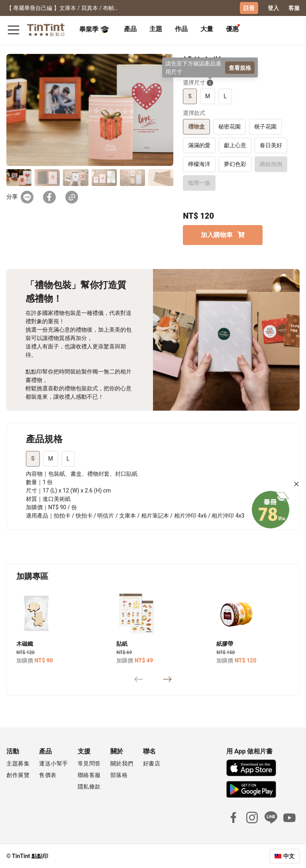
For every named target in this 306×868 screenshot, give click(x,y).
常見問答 (89, 763)
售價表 (48, 775)
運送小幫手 (54, 763)
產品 (130, 29)
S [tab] (33, 458)
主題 (156, 29)
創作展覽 (18, 775)
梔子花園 (265, 126)
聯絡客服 (89, 775)
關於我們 (122, 763)
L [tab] (68, 458)
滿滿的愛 (199, 145)
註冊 (249, 8)
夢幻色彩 (235, 164)
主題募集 (18, 763)
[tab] (130, 30)
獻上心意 (235, 145)
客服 (294, 8)
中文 (289, 856)
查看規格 (240, 67)
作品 (181, 29)
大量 (207, 29)
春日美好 (271, 145)
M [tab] (51, 458)
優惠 (232, 29)
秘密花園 (229, 126)
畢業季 (94, 30)
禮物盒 (196, 126)
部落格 (119, 775)
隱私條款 (89, 786)
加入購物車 (223, 234)
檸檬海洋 (199, 164)
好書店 (152, 763)
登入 (273, 8)
